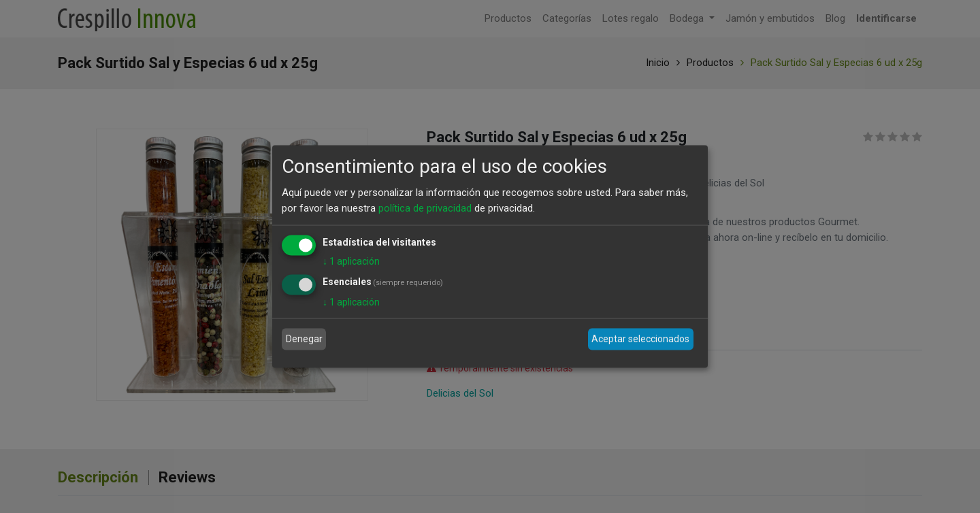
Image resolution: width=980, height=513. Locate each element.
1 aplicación (351, 261)
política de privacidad (425, 208)
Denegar (304, 339)
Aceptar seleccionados (640, 339)
